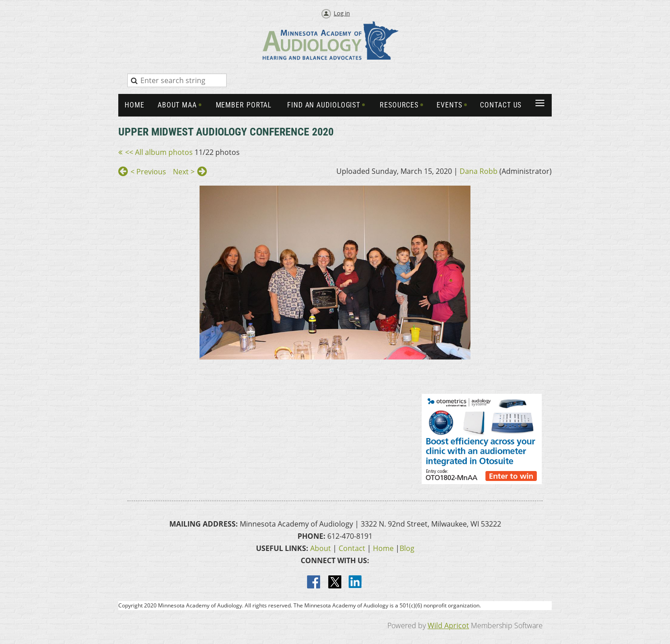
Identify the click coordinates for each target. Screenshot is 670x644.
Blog (407, 548)
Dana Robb (479, 171)
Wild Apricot (448, 625)
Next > (184, 172)
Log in (342, 13)
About (321, 548)
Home (383, 548)
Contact (352, 548)
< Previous (148, 172)
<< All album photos (159, 152)
